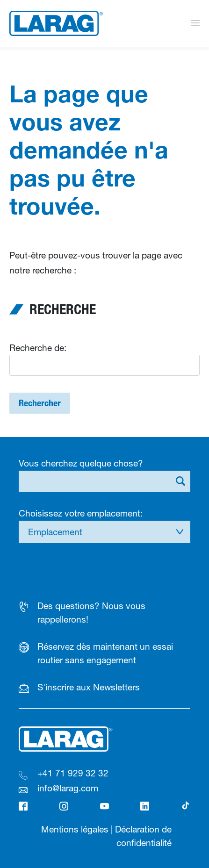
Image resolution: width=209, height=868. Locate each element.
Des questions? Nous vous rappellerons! (91, 613)
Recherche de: (38, 348)
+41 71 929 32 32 (73, 773)
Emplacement (55, 532)
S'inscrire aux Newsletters (89, 687)
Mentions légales (75, 829)
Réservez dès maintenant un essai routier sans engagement (105, 653)
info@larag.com (68, 788)
